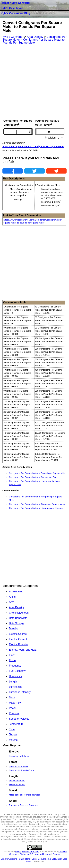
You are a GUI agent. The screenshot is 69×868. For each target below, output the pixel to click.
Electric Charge (18, 634)
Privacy (56, 854)
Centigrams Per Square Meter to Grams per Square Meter (37, 504)
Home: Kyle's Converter (16, 3)
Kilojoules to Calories (19, 756)
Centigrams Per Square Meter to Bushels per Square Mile (37, 473)
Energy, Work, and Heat (23, 650)
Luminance (15, 687)
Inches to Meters (17, 781)
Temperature (16, 724)
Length (13, 682)
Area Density (16, 607)
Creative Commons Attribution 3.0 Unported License (38, 853)
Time (12, 729)
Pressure (14, 713)
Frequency (15, 666)
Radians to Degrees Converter (24, 805)
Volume (13, 740)
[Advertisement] (34, 82)
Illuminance (16, 676)
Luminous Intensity (20, 692)
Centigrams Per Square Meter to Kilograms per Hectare (36, 508)
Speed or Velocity (19, 719)
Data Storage (17, 623)
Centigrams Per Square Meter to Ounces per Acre (33, 477)
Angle (12, 597)
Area (12, 602)
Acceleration (16, 592)
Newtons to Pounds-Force (22, 770)
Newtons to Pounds (18, 766)
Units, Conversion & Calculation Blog (49, 859)
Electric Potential (19, 644)
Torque (13, 734)
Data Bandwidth (18, 618)
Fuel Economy (17, 671)
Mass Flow (15, 703)
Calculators (24, 859)
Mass (12, 698)
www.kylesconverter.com (27, 852)
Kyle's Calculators (12, 8)
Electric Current (18, 639)
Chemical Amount (19, 613)
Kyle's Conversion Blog (15, 13)
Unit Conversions (9, 859)
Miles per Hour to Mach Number (24, 795)
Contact (28, 861)
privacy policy (21, 834)
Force (12, 660)
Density (13, 628)
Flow (12, 655)
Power (13, 708)
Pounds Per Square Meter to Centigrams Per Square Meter (33, 146)
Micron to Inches (17, 785)
